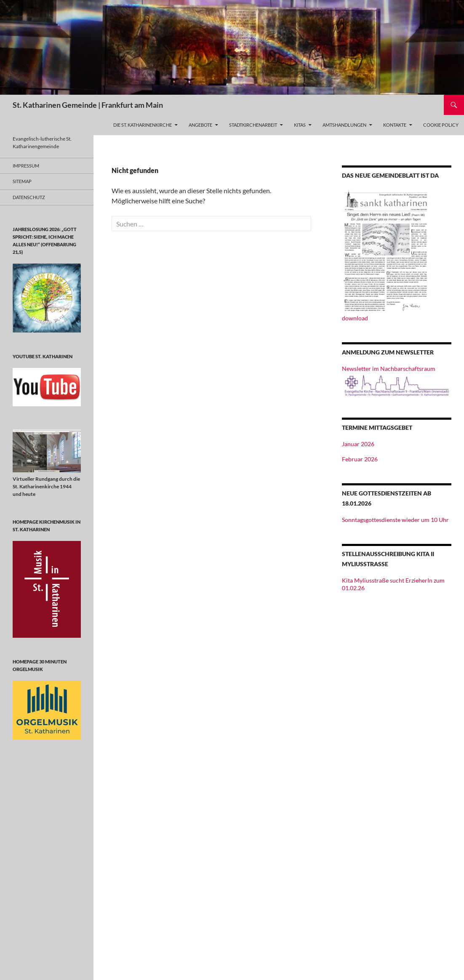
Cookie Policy (441, 125)
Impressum (26, 166)
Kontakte (395, 125)
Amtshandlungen (344, 125)
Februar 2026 (360, 459)
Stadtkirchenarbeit (253, 125)
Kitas (300, 125)
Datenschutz (29, 197)
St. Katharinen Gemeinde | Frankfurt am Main (88, 105)
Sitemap (22, 181)
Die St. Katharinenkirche (143, 125)
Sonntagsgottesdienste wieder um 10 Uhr (395, 520)
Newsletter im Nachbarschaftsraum (389, 369)
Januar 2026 (358, 444)
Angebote (200, 125)
